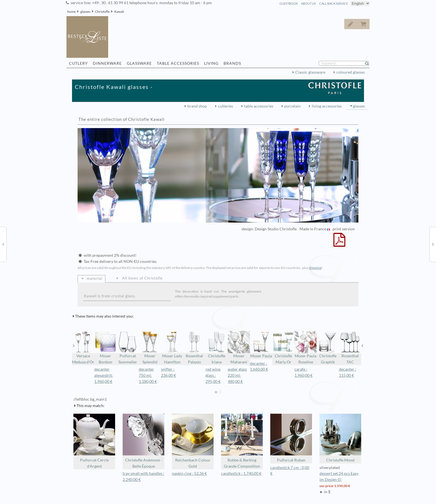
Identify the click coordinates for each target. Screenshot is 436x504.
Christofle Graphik (328, 348)
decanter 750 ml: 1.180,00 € (148, 375)
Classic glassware (310, 72)
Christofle (102, 12)
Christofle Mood (340, 438)
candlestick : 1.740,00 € (241, 473)
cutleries (226, 106)
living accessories (327, 106)
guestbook (289, 3)
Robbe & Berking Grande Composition (242, 441)
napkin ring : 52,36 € (189, 473)
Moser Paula (261, 345)
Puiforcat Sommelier (128, 348)
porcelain (292, 106)
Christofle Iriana (217, 348)
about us (309, 3)
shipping (315, 268)
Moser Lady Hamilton (172, 348)
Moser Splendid (150, 348)
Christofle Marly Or (283, 348)
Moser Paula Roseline (306, 348)
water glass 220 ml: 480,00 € (237, 375)
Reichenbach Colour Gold (193, 441)
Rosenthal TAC (350, 348)
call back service (334, 3)
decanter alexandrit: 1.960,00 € (104, 375)
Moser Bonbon (105, 348)
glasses (85, 12)
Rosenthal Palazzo (194, 348)
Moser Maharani (239, 348)
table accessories (259, 106)
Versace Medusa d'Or (83, 348)
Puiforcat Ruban (291, 438)
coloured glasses (351, 72)
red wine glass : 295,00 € (213, 375)
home (71, 12)
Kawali (119, 12)
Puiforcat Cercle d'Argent (94, 441)
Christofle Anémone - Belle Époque (143, 441)
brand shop (197, 106)
